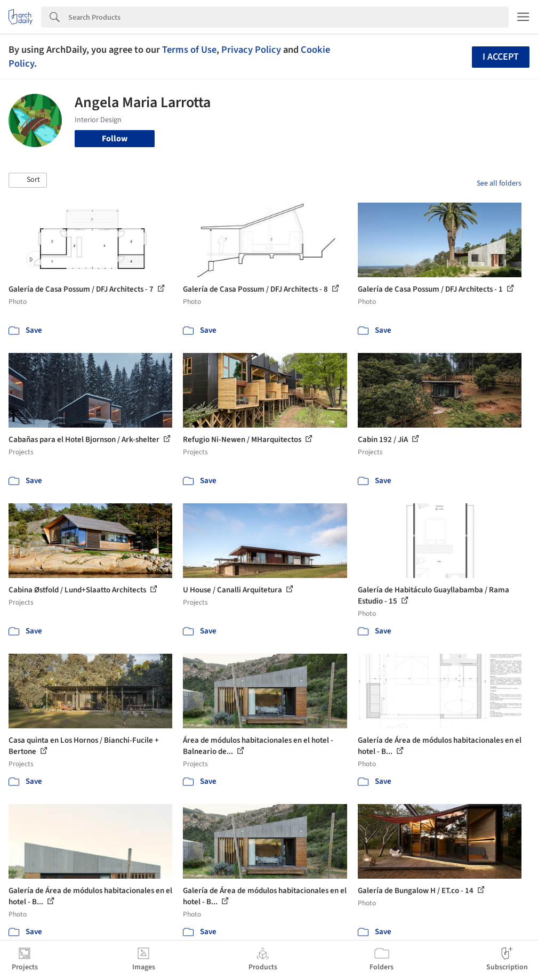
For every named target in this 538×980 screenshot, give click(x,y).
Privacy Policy (251, 50)
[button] (28, 180)
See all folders (499, 183)
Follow (115, 139)
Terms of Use (189, 50)
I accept (501, 57)
